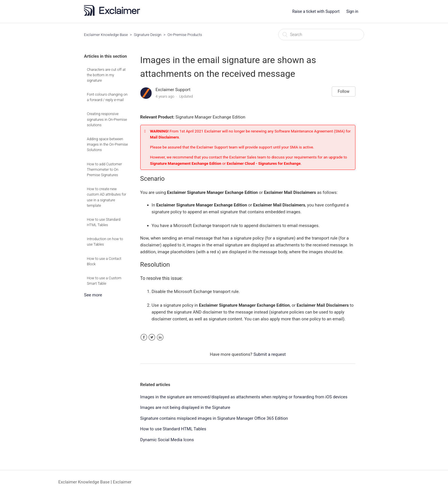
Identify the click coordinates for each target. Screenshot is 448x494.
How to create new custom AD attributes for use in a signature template (107, 197)
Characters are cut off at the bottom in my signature (106, 75)
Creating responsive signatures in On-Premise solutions (107, 119)
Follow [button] (344, 91)
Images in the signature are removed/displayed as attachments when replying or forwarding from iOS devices (244, 397)
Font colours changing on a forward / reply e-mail (107, 97)
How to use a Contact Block (104, 261)
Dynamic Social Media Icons (167, 440)
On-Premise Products (185, 35)
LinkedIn (160, 337)
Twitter (152, 337)
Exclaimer (122, 482)
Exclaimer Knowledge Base (106, 35)
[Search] (321, 35)
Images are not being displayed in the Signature (185, 407)
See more (93, 295)
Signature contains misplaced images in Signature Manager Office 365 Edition (214, 418)
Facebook (144, 337)
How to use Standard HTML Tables (104, 222)
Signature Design (148, 35)
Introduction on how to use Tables (105, 242)
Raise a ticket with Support (316, 11)
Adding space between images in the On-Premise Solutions (107, 144)
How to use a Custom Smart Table (104, 281)
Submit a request (270, 354)
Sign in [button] (352, 11)
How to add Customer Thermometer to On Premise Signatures (104, 169)
